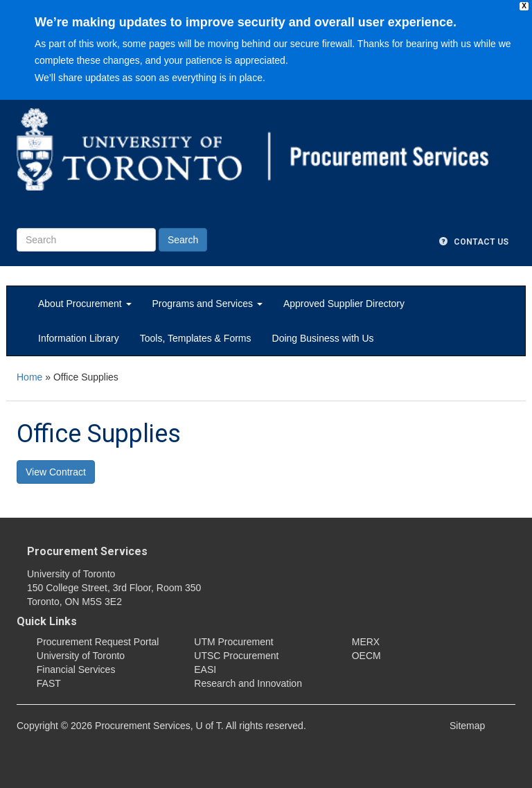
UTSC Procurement (236, 656)
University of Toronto (81, 656)
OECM (366, 656)
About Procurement (85, 304)
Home (29, 377)
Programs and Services (207, 304)
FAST (49, 683)
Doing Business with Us (323, 338)
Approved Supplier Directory (344, 304)
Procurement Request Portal (98, 642)
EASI (205, 669)
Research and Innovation (248, 683)
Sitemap (467, 726)
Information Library (79, 338)
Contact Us (474, 242)
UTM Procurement (233, 642)
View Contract (56, 472)
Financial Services (76, 669)
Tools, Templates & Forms (196, 338)
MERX (366, 642)
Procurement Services (87, 551)
